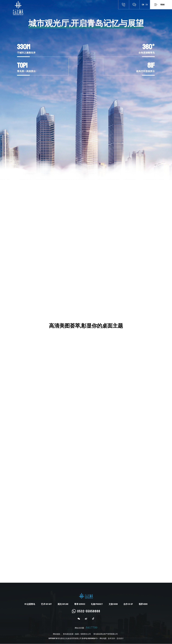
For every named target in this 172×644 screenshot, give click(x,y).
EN (147, 5)
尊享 (80, 604)
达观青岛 (30, 604)
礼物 (97, 604)
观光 (63, 604)
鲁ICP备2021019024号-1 (90, 639)
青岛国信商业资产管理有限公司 (106, 634)
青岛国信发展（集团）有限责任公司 (77, 634)
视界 (143, 604)
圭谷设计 (120, 639)
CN (143, 5)
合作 (128, 604)
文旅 (113, 604)
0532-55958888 (86, 611)
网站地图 (103, 639)
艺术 (46, 604)
